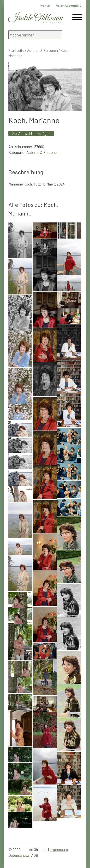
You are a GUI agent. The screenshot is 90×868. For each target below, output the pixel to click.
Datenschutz (19, 855)
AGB (35, 855)
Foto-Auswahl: (69, 5)
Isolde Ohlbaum (36, 18)
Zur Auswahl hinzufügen (31, 133)
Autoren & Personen (42, 50)
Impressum (59, 849)
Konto (45, 5)
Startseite (16, 50)
